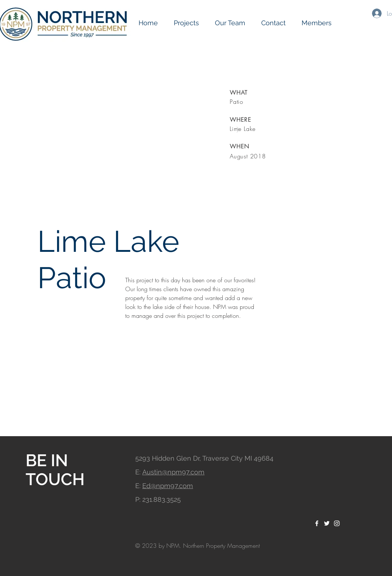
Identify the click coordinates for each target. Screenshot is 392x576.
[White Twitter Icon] (327, 523)
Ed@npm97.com (168, 486)
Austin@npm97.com (173, 472)
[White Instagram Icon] (337, 523)
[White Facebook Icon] (317, 523)
